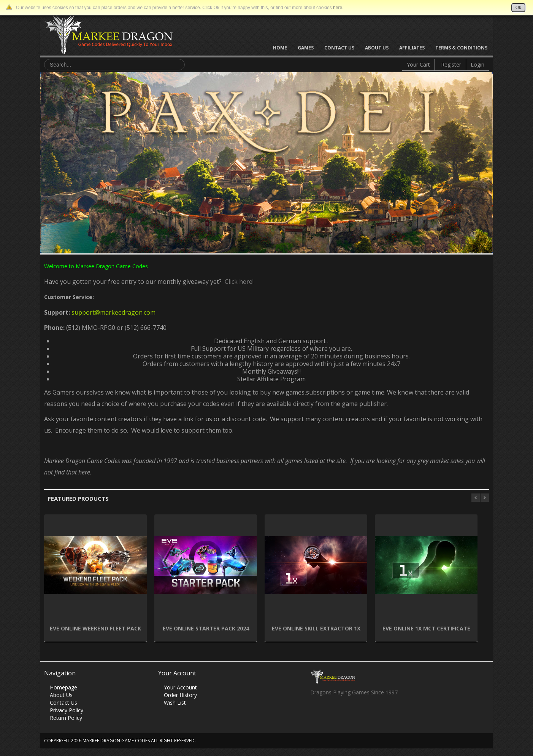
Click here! (238, 282)
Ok (518, 8)
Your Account (180, 687)
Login (477, 64)
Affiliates (412, 48)
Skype (345, 713)
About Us (377, 48)
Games (306, 48)
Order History (180, 695)
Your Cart (418, 64)
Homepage (63, 687)
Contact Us (339, 48)
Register (451, 64)
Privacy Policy (67, 710)
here (338, 8)
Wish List (175, 703)
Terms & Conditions (461, 48)
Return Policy (66, 718)
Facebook (316, 713)
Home (280, 48)
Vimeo (360, 713)
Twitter (331, 713)
